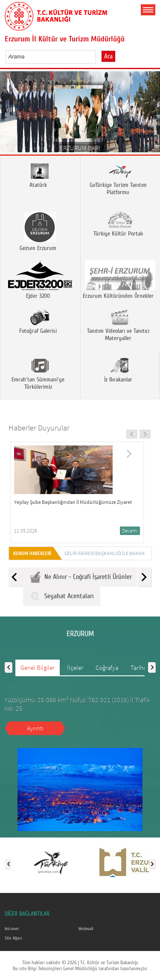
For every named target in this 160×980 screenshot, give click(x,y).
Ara (108, 56)
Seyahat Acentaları (62, 596)
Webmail (86, 929)
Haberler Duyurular (39, 428)
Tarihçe (140, 667)
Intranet (12, 929)
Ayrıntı (35, 728)
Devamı (129, 531)
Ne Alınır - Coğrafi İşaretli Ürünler (81, 577)
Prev (10, 115)
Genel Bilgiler (38, 667)
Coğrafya (107, 667)
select (98, 56)
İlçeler (75, 667)
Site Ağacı (13, 938)
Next (150, 115)
